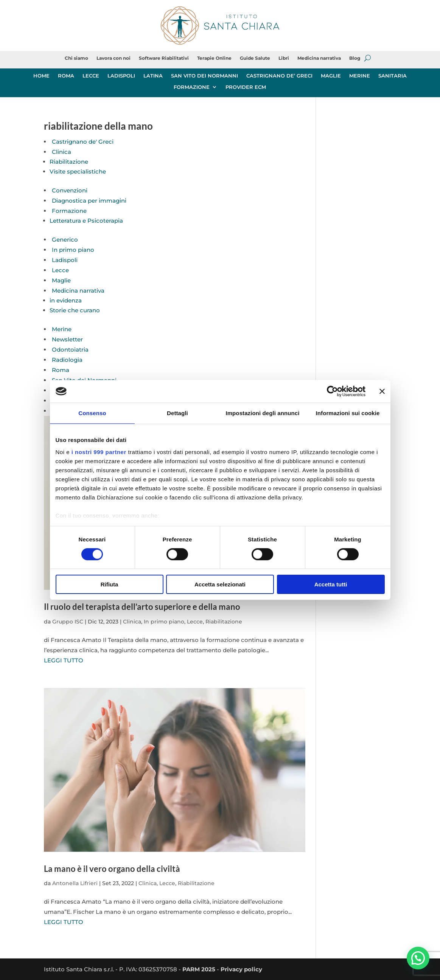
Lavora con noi (113, 58)
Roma (61, 370)
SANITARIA (393, 76)
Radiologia (67, 360)
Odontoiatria (70, 350)
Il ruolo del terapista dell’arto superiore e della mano (142, 607)
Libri (284, 58)
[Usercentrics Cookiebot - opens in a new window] (332, 391)
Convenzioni (70, 190)
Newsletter (67, 339)
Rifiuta (110, 584)
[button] (418, 958)
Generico (65, 240)
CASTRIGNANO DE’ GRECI (279, 76)
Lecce (60, 270)
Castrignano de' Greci (83, 142)
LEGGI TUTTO (64, 660)
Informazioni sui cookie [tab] (348, 413)
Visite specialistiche (78, 171)
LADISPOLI (121, 76)
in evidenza (66, 300)
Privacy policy (241, 969)
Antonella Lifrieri (75, 883)
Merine (62, 329)
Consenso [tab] (92, 413)
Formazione (69, 211)
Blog (355, 58)
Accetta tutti (331, 584)
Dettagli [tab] (177, 413)
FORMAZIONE (192, 87)
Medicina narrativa (319, 58)
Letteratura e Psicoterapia (86, 221)
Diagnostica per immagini (89, 201)
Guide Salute (255, 58)
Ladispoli (65, 260)
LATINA (153, 76)
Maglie (61, 280)
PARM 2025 (199, 969)
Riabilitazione (69, 162)
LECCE (91, 76)
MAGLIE (331, 76)
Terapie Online (214, 58)
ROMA (66, 76)
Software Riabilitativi (164, 58)
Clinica (61, 152)
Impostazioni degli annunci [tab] (262, 413)
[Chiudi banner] (382, 391)
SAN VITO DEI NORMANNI (204, 76)
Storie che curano (75, 310)
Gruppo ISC (68, 622)
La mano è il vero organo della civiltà (112, 869)
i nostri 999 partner (99, 452)
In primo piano (73, 250)
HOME (41, 76)
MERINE (360, 76)
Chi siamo (76, 58)
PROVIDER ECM (246, 87)
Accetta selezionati (220, 584)
